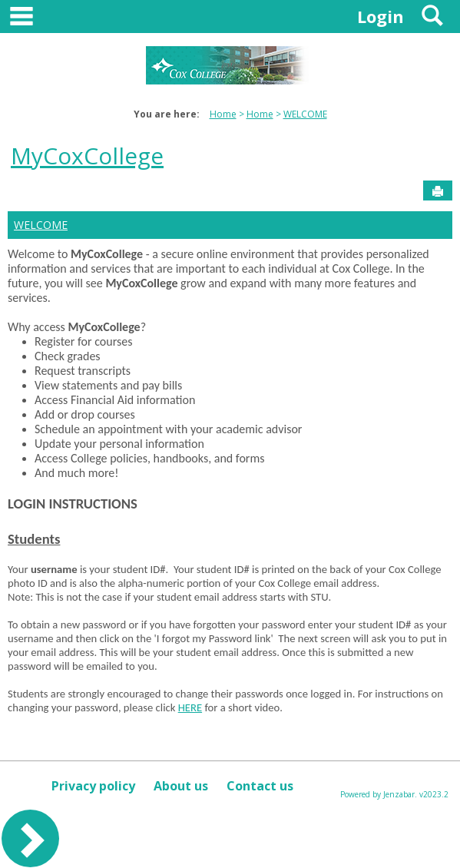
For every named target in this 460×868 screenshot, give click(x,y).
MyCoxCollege (87, 156)
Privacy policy (93, 786)
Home (223, 114)
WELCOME (305, 114)
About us (181, 786)
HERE (190, 707)
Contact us (260, 786)
